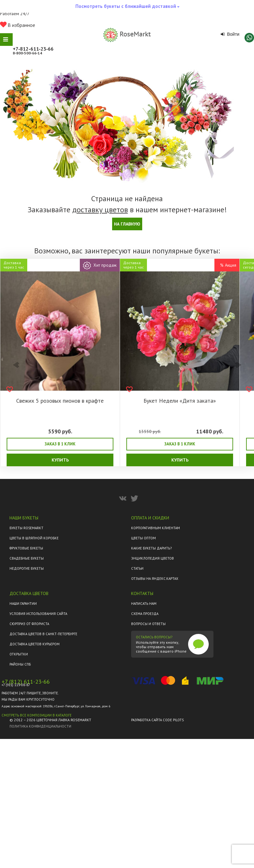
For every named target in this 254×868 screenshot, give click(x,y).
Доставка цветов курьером (35, 644)
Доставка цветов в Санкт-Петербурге (43, 634)
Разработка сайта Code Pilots (157, 720)
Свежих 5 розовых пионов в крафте (60, 401)
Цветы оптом (143, 538)
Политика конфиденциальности (40, 726)
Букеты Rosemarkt (26, 528)
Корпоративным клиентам (156, 528)
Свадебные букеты (27, 558)
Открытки (19, 654)
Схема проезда (145, 614)
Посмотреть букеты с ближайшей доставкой (127, 8)
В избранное (18, 25)
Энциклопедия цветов (152, 558)
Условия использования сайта (38, 614)
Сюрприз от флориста (29, 624)
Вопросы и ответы (148, 624)
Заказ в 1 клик (60, 444)
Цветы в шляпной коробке (34, 538)
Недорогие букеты (27, 568)
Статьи (137, 568)
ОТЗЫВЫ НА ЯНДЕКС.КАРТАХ (155, 579)
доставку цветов (100, 210)
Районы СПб (20, 664)
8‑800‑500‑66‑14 (27, 53)
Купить (60, 460)
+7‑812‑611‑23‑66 (33, 49)
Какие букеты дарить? (151, 548)
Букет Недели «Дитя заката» (180, 401)
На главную (127, 224)
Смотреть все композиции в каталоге (37, 715)
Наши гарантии (23, 604)
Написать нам (144, 604)
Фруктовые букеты (26, 548)
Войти (230, 34)
